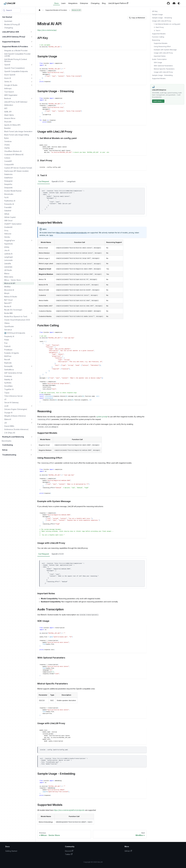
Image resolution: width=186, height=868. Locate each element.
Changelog (95, 3)
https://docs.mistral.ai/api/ (47, 30)
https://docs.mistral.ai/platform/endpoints (71, 233)
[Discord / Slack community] (174, 3)
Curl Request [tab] (44, 181)
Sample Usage (157, 14)
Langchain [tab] (71, 181)
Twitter (69, 854)
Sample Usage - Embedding (162, 75)
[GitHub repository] (168, 3)
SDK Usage (158, 62)
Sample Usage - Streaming (162, 18)
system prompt (102, 417)
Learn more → (158, 101)
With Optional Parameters (163, 66)
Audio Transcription (159, 59)
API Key (155, 11)
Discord (69, 851)
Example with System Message (165, 50)
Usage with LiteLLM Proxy (162, 21)
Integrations (73, 3)
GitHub (128, 851)
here (51, 235)
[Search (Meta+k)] (11, 10)
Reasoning (156, 40)
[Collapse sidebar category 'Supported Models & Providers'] (32, 47)
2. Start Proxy (159, 27)
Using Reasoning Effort (162, 46)
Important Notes (160, 56)
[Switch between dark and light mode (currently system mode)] (179, 3)
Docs (57, 3)
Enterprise (84, 3)
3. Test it (157, 30)
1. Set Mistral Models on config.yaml (167, 24)
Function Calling (158, 37)
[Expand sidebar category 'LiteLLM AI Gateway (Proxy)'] (32, 37)
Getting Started (11, 851)
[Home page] (40, 10)
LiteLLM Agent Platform (118, 3)
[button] (17, 32)
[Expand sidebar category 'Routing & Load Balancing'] (32, 437)
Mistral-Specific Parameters (164, 69)
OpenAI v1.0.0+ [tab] (58, 181)
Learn (63, 3)
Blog (104, 3)
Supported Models (159, 34)
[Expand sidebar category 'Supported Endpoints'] (32, 42)
